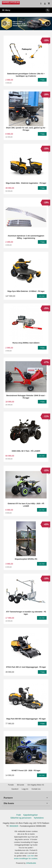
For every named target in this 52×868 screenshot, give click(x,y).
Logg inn (25, 789)
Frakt (19, 815)
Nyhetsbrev (39, 818)
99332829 (14, 826)
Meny (6, 10)
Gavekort (15, 789)
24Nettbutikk (31, 863)
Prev (7, 23)
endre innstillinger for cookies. (26, 858)
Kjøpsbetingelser (31, 815)
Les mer (31, 856)
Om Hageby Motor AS (36, 785)
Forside (11, 785)
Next (50, 23)
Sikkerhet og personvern (21, 818)
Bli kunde (21, 785)
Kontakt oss (36, 789)
